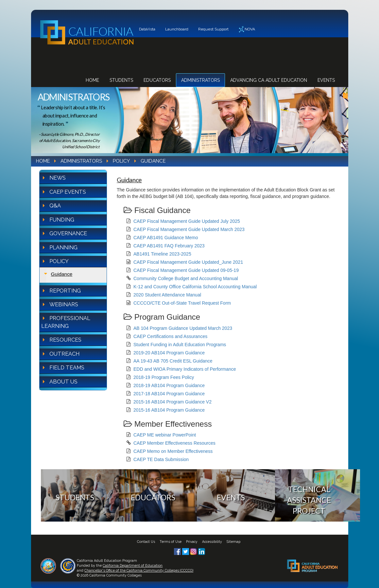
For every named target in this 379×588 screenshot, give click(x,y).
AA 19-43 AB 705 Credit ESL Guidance (173, 361)
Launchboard (177, 29)
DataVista (147, 29)
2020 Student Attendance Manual (167, 295)
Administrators (200, 80)
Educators (157, 80)
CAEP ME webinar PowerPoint (165, 435)
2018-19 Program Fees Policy (164, 377)
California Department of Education (133, 565)
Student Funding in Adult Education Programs (180, 345)
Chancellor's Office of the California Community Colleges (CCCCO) (139, 570)
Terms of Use (171, 542)
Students (121, 80)
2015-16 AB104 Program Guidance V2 (172, 402)
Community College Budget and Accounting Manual (186, 278)
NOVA (247, 29)
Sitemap (233, 542)
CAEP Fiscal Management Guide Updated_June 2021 (188, 262)
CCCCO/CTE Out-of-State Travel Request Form (182, 303)
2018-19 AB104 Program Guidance (169, 385)
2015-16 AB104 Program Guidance (169, 410)
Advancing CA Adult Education (269, 80)
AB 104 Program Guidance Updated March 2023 (183, 328)
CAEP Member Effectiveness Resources (174, 443)
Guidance (62, 274)
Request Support (213, 29)
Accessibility (212, 542)
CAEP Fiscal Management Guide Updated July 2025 (187, 221)
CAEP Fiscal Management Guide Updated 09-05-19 (186, 270)
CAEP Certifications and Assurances (170, 336)
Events (326, 80)
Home (92, 80)
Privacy (192, 542)
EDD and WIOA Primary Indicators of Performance (185, 369)
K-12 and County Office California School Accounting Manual (195, 287)
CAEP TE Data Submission (161, 459)
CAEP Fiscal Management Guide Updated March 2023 (189, 229)
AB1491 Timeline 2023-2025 (162, 254)
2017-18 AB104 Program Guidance (169, 394)
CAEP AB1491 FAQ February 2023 (169, 246)
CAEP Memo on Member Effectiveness (173, 451)
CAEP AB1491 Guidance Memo (166, 238)
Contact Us (146, 542)
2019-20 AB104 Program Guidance (169, 353)
